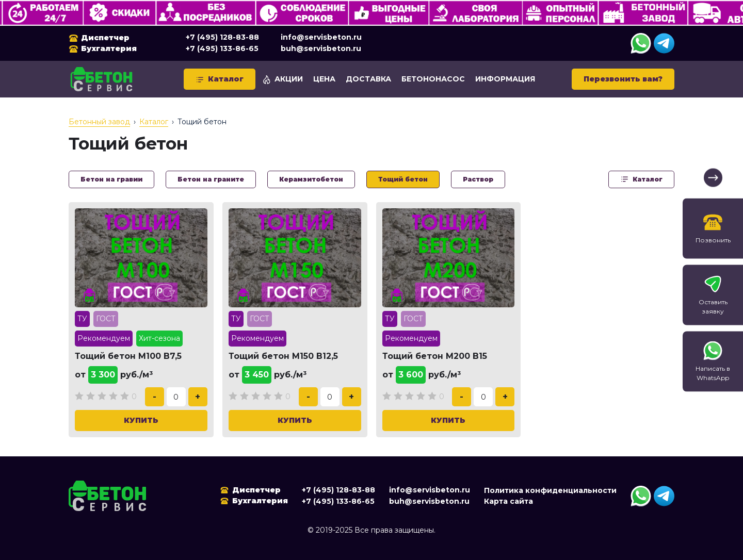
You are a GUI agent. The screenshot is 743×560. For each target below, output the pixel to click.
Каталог (220, 79)
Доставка (368, 79)
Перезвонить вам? (623, 79)
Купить (141, 420)
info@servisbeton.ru (321, 37)
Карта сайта (508, 501)
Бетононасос (433, 79)
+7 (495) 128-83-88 (222, 37)
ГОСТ (106, 319)
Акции (282, 79)
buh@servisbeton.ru (321, 48)
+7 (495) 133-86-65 (222, 48)
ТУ (82, 319)
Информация (505, 79)
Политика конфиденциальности (550, 490)
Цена (324, 79)
